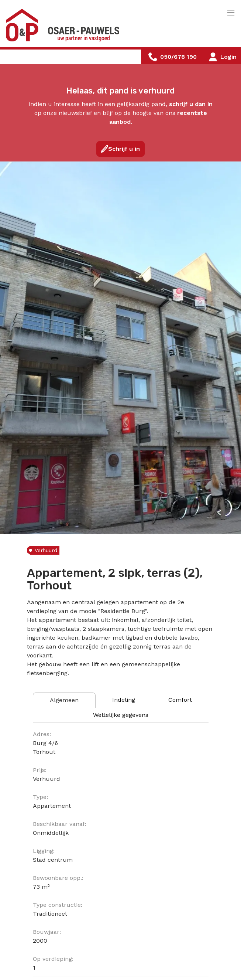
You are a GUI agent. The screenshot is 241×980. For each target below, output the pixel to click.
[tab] (64, 700)
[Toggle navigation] (231, 13)
